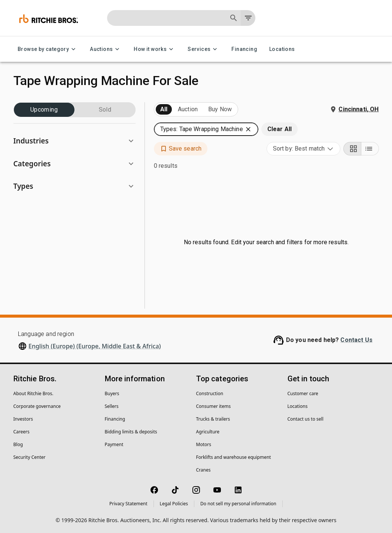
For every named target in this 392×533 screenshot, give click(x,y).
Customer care (303, 393)
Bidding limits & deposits (131, 432)
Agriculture (208, 432)
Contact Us (356, 340)
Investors (23, 419)
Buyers (112, 393)
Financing (244, 49)
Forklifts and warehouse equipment (234, 457)
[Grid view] (352, 149)
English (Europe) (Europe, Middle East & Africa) (95, 346)
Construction (210, 393)
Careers (22, 432)
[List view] (370, 149)
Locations (282, 49)
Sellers (112, 406)
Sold (105, 110)
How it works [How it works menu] (155, 49)
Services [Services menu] (203, 49)
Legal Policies (174, 504)
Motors (204, 444)
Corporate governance (37, 406)
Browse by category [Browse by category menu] (48, 49)
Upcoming (44, 110)
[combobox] (303, 149)
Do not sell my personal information (238, 504)
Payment (114, 444)
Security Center (30, 457)
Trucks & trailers (213, 419)
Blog (18, 444)
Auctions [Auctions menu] (106, 49)
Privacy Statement (128, 504)
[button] (75, 141)
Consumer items (214, 406)
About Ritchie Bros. (34, 393)
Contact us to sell (306, 419)
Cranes (203, 470)
